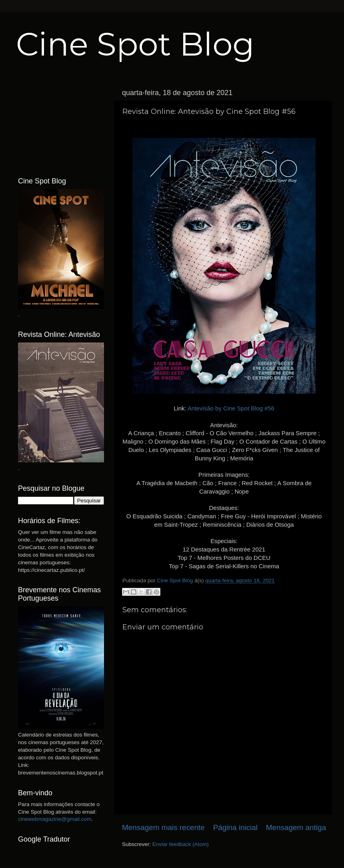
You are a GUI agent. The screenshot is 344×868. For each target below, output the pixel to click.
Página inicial (235, 827)
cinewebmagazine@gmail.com (55, 819)
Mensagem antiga (296, 827)
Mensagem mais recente (163, 827)
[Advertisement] (61, 125)
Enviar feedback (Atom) (181, 844)
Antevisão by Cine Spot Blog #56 (231, 408)
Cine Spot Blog (135, 44)
